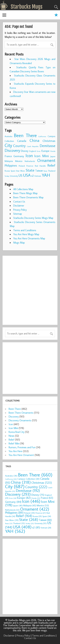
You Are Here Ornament (21, 455)
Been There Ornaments (21, 413)
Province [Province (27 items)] (30, 166)
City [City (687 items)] (8, 145)
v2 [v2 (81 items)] (32, 176)
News (12, 436)
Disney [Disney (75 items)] (25, 151)
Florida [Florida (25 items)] (53, 151)
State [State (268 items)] (30, 170)
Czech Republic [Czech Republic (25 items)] (33, 146)
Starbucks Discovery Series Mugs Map (33, 218)
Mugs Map (19, 243)
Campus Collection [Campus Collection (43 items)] (28, 479)
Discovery (14, 417)
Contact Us (19, 202)
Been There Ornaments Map (28, 197)
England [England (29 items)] (33, 151)
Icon (11, 424)
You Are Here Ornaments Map (29, 238)
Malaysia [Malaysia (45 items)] (9, 161)
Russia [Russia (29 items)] (7, 171)
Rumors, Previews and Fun (22, 447)
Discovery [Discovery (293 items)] (12, 150)
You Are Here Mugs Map (26, 234)
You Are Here (16, 451)
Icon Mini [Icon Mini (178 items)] (41, 156)
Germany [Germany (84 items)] (19, 156)
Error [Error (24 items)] (39, 151)
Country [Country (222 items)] (19, 146)
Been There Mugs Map (25, 193)
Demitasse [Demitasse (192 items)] (48, 146)
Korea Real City (17, 432)
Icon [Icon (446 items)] (29, 155)
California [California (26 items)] (42, 136)
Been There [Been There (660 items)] (25, 135)
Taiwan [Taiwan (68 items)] (39, 170)
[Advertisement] (30, 288)
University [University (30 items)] (14, 176)
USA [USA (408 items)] (27, 175)
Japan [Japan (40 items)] (53, 156)
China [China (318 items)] (34, 140)
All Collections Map (23, 189)
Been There (15, 409)
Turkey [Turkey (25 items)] (7, 176)
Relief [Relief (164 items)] (51, 165)
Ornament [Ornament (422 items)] (46, 160)
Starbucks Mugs (27, 7)
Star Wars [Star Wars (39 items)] (20, 171)
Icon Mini (13, 428)
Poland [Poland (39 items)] (22, 166)
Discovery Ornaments (20, 420)
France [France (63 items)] (8, 156)
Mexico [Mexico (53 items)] (19, 161)
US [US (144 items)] (20, 175)
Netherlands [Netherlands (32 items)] (30, 161)
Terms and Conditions (25, 230)
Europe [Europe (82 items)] (45, 151)
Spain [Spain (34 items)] (13, 171)
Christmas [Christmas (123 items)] (49, 141)
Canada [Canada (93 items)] (22, 141)
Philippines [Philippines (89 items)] (11, 166)
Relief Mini (14, 443)
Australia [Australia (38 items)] (8, 136)
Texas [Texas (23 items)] (45, 171)
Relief (12, 440)
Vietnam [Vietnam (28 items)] (38, 176)
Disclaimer (19, 206)
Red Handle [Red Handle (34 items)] (40, 166)
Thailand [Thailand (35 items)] (52, 171)
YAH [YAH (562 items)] (46, 175)
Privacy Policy (20, 210)
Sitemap (18, 214)
